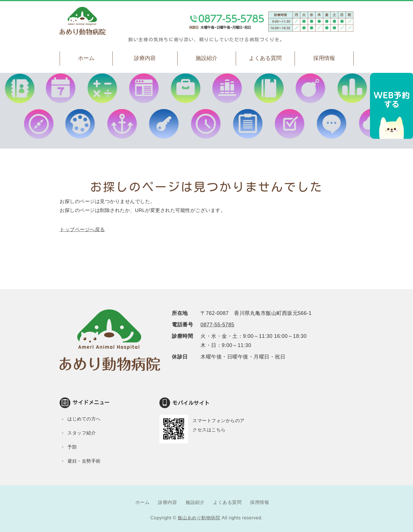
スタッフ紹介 (82, 433)
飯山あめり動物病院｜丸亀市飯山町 (83, 21)
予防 (72, 447)
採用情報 (324, 58)
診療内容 (145, 58)
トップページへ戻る (82, 230)
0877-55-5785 (217, 325)
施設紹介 (206, 58)
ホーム (86, 58)
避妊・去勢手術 (84, 461)
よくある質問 (265, 58)
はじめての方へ (84, 419)
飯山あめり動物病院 (199, 518)
